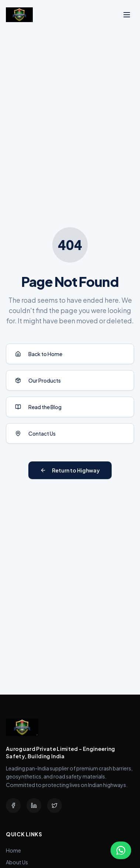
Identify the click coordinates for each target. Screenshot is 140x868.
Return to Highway (70, 470)
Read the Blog (38, 407)
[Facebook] (13, 805)
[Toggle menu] (127, 15)
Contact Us (35, 433)
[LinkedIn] (34, 805)
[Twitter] (55, 805)
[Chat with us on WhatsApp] (121, 850)
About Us (17, 862)
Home (13, 850)
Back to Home (39, 354)
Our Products (38, 380)
